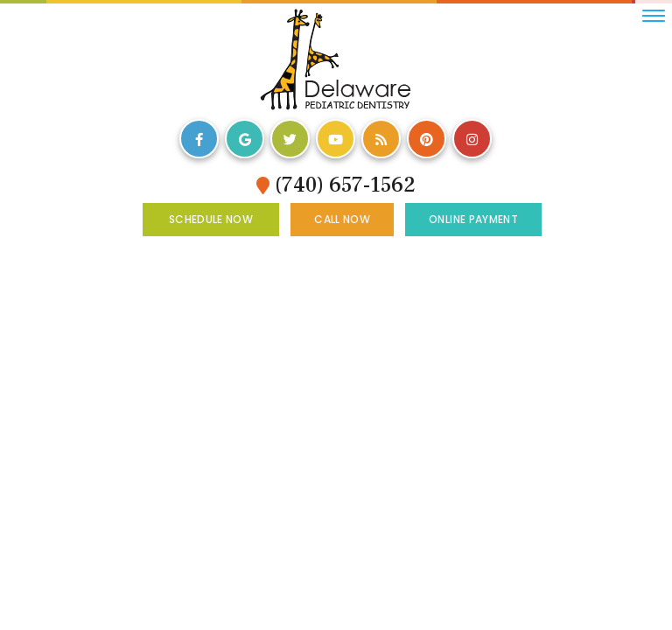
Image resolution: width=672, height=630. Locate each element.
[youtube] (336, 139)
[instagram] (472, 139)
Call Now (342, 219)
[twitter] (290, 139)
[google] (245, 139)
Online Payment (473, 219)
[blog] (381, 139)
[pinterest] (427, 139)
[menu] (654, 16)
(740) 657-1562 (336, 185)
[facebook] (199, 139)
